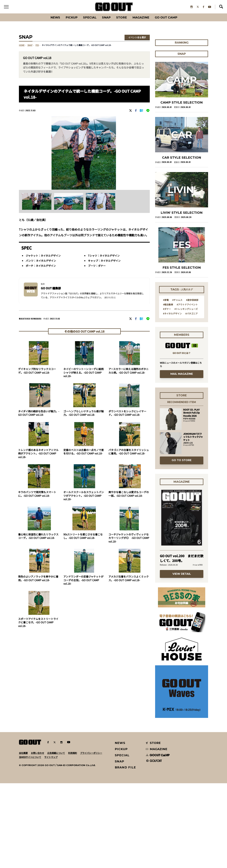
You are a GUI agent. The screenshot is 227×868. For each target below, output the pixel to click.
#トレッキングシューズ (186, 310)
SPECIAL (89, 18)
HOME (22, 46)
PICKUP (71, 18)
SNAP (106, 18)
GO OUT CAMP (167, 18)
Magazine (141, 18)
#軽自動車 (168, 305)
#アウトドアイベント (187, 305)
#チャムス (177, 301)
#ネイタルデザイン (172, 314)
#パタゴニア (192, 314)
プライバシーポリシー (91, 754)
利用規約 (73, 754)
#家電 (166, 301)
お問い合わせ (38, 754)
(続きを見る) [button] (110, 298)
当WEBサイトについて (30, 758)
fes (37, 46)
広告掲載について (56, 754)
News (54, 18)
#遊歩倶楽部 (192, 301)
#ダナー (167, 310)
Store (122, 18)
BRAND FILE (125, 768)
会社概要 (23, 754)
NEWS (120, 744)
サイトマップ (51, 758)
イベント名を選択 (137, 38)
